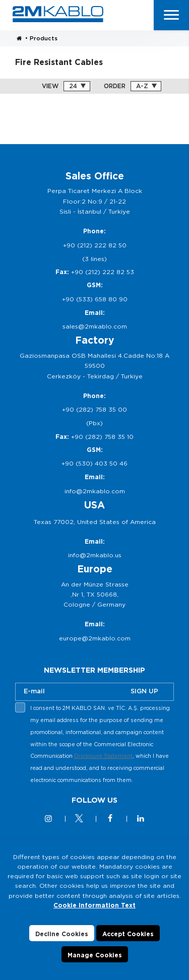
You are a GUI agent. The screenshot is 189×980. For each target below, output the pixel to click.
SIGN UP (144, 691)
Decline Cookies (62, 934)
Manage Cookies (95, 955)
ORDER (115, 86)
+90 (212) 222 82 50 (95, 245)
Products (44, 38)
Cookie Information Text (94, 905)
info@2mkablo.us (95, 555)
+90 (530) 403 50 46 (94, 463)
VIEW (50, 86)
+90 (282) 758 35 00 (94, 409)
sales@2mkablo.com (95, 326)
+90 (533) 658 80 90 (95, 299)
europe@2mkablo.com (95, 638)
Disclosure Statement (103, 756)
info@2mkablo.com (95, 491)
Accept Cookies (128, 934)
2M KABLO (58, 14)
